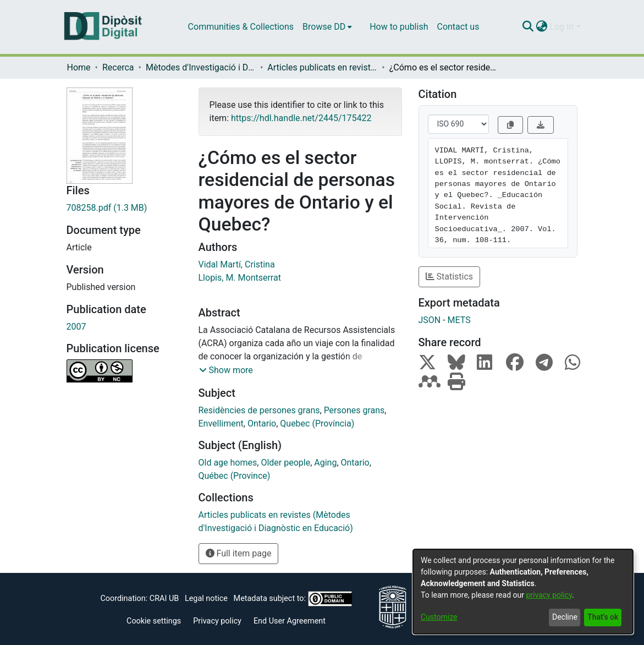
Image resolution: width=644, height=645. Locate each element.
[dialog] (523, 592)
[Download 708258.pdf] (124, 208)
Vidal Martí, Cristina (237, 264)
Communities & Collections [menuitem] (241, 27)
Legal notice (206, 598)
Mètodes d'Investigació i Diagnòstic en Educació (201, 67)
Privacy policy (217, 621)
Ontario (262, 423)
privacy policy (549, 595)
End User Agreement (290, 621)
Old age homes (228, 463)
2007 (76, 327)
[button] (226, 370)
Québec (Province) (235, 476)
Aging (325, 463)
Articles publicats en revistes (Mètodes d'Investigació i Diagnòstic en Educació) (322, 67)
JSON (430, 320)
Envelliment (221, 423)
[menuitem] (327, 27)
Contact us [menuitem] (458, 27)
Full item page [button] (239, 553)
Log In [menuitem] (562, 27)
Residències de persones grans (259, 410)
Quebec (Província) (317, 423)
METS (459, 320)
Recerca (118, 67)
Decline (565, 617)
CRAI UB (164, 598)
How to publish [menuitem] (399, 27)
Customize (439, 617)
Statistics (450, 277)
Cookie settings (154, 621)
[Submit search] (528, 27)
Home (79, 67)
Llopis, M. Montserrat (240, 278)
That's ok (603, 617)
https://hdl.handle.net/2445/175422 (301, 118)
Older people (285, 463)
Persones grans (354, 410)
